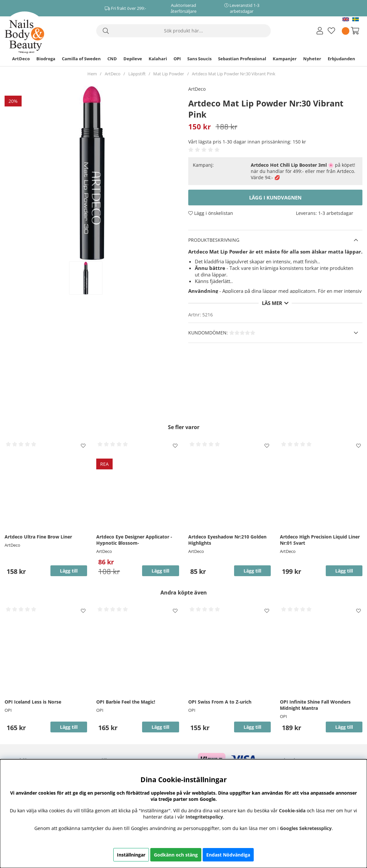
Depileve (133, 59)
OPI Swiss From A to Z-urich (220, 702)
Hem (92, 74)
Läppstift (137, 74)
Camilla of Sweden (81, 59)
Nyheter (312, 59)
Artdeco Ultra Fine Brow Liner (38, 537)
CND (112, 59)
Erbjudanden (341, 59)
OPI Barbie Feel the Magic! (126, 702)
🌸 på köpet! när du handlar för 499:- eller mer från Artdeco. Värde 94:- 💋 (303, 171)
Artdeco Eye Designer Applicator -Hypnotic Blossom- (134, 540)
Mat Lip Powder (169, 74)
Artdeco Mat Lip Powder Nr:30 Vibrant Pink (234, 74)
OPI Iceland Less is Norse (33, 702)
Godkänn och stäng (176, 855)
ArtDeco (21, 59)
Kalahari (158, 59)
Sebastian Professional (242, 59)
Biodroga (46, 59)
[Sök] (183, 31)
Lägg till (69, 571)
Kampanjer (285, 59)
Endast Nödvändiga (228, 855)
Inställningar (131, 855)
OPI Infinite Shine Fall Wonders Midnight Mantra (315, 705)
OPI (177, 59)
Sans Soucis (199, 59)
